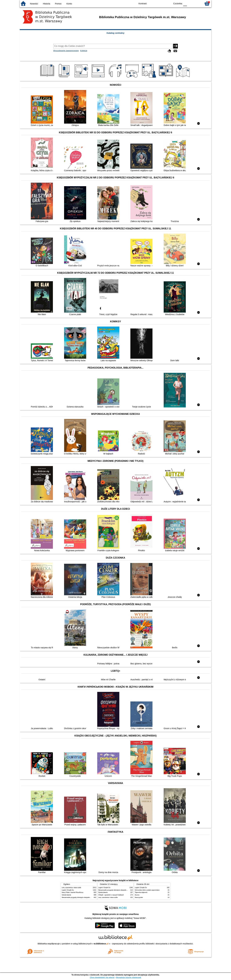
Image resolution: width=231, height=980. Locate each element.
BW (156, 3)
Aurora (137, 895)
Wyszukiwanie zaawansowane (66, 51)
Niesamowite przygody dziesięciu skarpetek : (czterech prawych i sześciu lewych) (89, 897)
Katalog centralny (116, 33)
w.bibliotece (101, 944)
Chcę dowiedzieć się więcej (102, 977)
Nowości (34, 4)
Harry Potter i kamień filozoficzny (73, 892)
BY (168, 3)
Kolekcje (84, 51)
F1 (190, 3)
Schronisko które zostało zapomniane (147, 890)
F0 (185, 3)
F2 (197, 3)
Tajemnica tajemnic (141, 892)
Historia (46, 4)
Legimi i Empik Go (68, 890)
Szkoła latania (66, 895)
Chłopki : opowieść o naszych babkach (111, 895)
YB (162, 3)
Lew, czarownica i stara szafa (71, 888)
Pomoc (58, 4)
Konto (69, 4)
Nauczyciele (139, 897)
